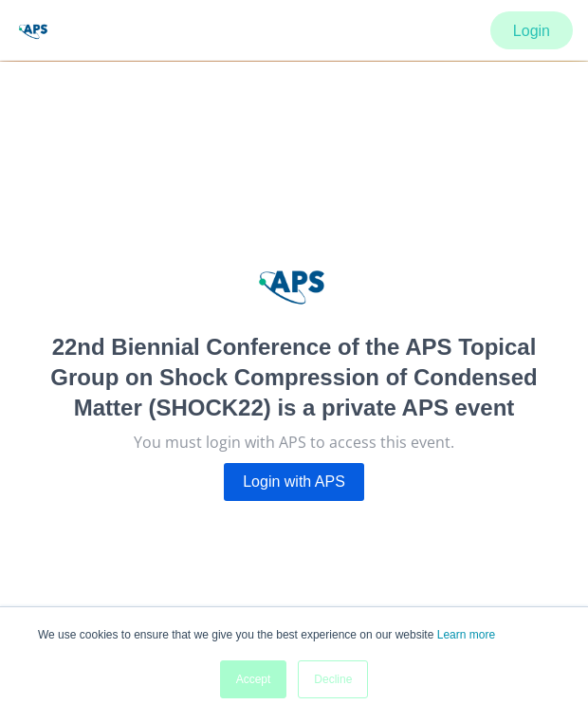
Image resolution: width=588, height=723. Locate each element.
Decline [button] (333, 679)
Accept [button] (254, 679)
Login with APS (294, 482)
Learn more (466, 635)
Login (532, 31)
